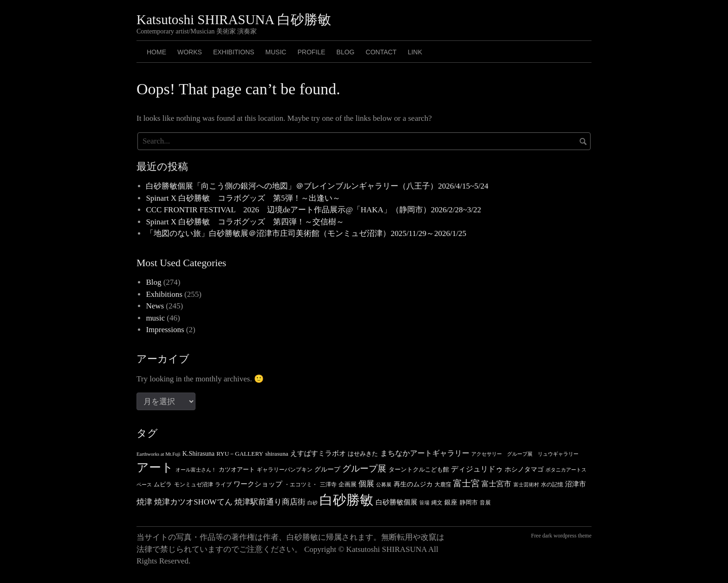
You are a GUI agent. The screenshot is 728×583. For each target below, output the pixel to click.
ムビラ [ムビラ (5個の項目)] (163, 484)
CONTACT (381, 52)
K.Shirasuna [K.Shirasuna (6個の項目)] (198, 453)
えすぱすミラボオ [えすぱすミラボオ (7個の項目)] (318, 453)
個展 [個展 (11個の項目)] (366, 484)
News (155, 306)
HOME (156, 52)
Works (190, 52)
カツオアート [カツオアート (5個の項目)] (237, 469)
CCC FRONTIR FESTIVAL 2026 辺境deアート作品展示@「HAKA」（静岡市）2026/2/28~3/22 (313, 210)
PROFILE (312, 52)
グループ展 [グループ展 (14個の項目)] (364, 468)
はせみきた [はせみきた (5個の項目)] (363, 454)
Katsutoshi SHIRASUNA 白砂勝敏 (234, 20)
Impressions (165, 330)
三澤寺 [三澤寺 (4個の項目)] (328, 485)
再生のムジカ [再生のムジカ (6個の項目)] (413, 484)
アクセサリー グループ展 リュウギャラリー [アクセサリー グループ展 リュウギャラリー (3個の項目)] (525, 454)
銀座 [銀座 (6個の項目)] (451, 502)
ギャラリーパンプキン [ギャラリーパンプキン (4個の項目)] (285, 470)
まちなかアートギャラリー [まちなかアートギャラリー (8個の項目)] (425, 453)
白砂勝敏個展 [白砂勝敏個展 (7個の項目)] (396, 502)
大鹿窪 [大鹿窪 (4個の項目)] (443, 485)
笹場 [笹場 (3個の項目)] (424, 503)
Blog (153, 282)
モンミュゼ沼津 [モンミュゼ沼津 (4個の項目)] (194, 485)
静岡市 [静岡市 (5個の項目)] (469, 502)
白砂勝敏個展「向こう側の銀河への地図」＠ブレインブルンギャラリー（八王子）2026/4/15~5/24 (317, 186)
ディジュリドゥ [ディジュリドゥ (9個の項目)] (477, 469)
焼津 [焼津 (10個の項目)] (144, 502)
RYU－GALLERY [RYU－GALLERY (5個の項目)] (240, 454)
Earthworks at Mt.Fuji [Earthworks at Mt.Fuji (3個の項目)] (158, 454)
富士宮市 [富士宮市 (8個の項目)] (496, 484)
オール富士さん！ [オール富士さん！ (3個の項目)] (196, 470)
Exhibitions (234, 52)
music (155, 318)
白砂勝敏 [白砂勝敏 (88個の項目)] (346, 500)
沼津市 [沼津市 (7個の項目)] (575, 484)
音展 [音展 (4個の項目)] (485, 503)
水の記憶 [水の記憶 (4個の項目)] (552, 485)
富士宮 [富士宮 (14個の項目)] (466, 483)
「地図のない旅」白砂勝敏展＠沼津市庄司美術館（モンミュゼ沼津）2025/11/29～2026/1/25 (306, 233)
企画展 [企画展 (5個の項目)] (348, 484)
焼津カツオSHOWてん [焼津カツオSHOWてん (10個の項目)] (193, 502)
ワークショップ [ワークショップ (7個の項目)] (258, 484)
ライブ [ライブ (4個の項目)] (223, 485)
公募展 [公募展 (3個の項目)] (384, 485)
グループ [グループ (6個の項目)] (327, 469)
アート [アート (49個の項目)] (155, 468)
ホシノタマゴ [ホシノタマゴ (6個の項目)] (524, 469)
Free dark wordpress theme (561, 536)
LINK (415, 52)
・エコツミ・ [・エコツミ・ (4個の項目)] (301, 485)
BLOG (346, 52)
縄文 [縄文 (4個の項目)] (437, 503)
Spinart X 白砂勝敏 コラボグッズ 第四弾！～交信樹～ (245, 222)
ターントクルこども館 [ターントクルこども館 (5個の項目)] (419, 469)
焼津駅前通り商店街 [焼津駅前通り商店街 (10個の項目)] (270, 502)
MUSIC (276, 52)
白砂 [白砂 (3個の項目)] (312, 503)
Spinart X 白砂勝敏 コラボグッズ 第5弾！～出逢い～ (243, 198)
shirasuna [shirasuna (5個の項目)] (277, 454)
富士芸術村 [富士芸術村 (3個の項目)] (526, 485)
